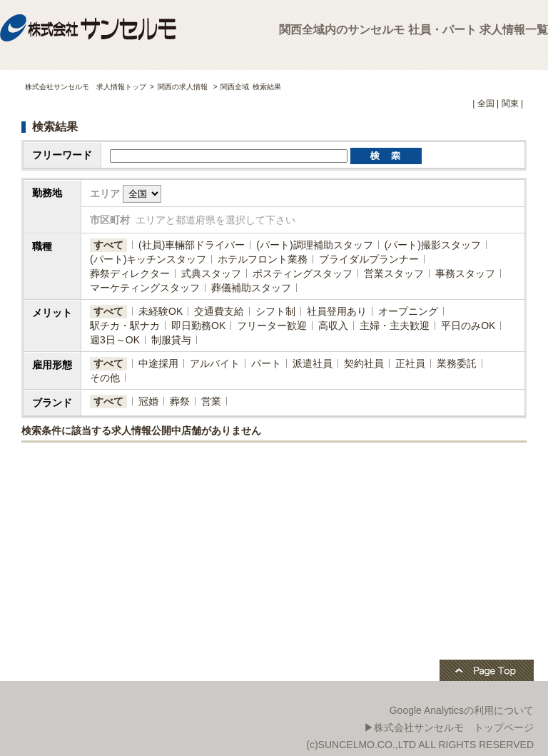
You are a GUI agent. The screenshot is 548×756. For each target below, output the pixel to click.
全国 (486, 104)
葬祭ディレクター (130, 273)
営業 (211, 401)
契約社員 (364, 363)
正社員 (410, 363)
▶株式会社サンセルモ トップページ (449, 727)
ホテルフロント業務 (263, 259)
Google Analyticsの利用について (462, 710)
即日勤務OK (198, 326)
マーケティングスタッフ (145, 288)
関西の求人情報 (184, 87)
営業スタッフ (394, 273)
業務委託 (457, 363)
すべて (108, 245)
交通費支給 (219, 311)
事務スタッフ (465, 273)
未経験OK (161, 311)
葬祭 (180, 401)
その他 (105, 378)
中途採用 (158, 363)
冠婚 (148, 401)
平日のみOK (468, 326)
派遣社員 (313, 363)
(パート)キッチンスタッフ (148, 259)
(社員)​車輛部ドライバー (192, 245)
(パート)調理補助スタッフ (314, 245)
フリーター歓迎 (272, 326)
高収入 (333, 326)
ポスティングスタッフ (303, 273)
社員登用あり (337, 311)
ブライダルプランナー (369, 259)
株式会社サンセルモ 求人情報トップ (86, 87)
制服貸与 (171, 340)
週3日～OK (115, 340)
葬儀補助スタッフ (251, 288)
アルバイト (215, 363)
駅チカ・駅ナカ (125, 326)
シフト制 (275, 311)
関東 (510, 104)
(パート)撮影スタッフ (433, 245)
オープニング (408, 311)
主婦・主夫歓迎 (395, 326)
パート (266, 363)
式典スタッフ (211, 273)
